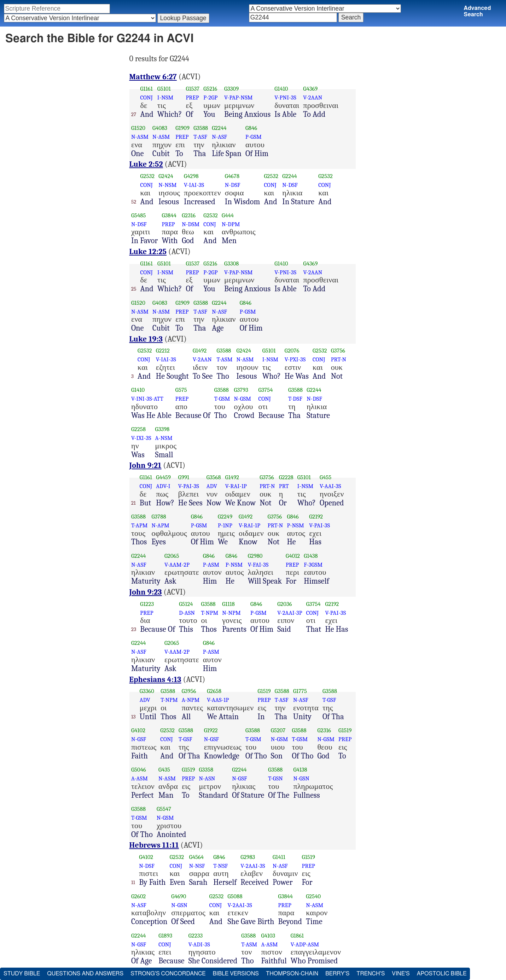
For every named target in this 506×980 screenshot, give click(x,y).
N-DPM (231, 224)
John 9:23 (146, 592)
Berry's (337, 974)
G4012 (293, 556)
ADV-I (163, 486)
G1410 (281, 89)
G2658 (214, 691)
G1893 (165, 936)
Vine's (401, 974)
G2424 (166, 176)
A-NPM (191, 700)
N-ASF (219, 137)
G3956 (189, 691)
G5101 (164, 89)
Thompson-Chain (292, 974)
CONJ (146, 98)
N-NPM (231, 613)
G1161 (146, 89)
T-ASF (200, 137)
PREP (192, 98)
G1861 (297, 936)
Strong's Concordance (168, 974)
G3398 (162, 429)
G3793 (241, 390)
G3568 (214, 477)
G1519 (264, 691)
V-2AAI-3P (290, 613)
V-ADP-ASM (305, 944)
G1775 (300, 691)
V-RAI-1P (236, 486)
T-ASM (224, 359)
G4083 (160, 128)
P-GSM (254, 137)
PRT (284, 486)
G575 (181, 390)
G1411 (279, 857)
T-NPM (210, 613)
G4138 (300, 770)
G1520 (138, 128)
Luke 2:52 (146, 164)
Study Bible (22, 974)
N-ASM (140, 137)
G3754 (266, 390)
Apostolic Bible (442, 974)
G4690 (179, 896)
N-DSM (191, 224)
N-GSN (301, 778)
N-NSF (197, 866)
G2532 (148, 176)
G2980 (255, 556)
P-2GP (210, 98)
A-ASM (139, 778)
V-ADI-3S (199, 944)
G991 (184, 477)
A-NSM (164, 438)
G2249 (225, 517)
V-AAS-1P (218, 700)
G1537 (193, 89)
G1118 (228, 604)
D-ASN (187, 613)
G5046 (139, 770)
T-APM (139, 525)
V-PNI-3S (285, 98)
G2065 (172, 556)
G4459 (163, 477)
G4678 (232, 176)
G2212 (163, 351)
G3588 (201, 128)
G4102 (138, 730)
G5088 (235, 896)
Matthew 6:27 (153, 77)
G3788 (159, 517)
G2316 (189, 215)
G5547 (164, 809)
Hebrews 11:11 (154, 845)
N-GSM (242, 399)
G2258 (138, 429)
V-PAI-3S (189, 486)
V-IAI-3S (194, 185)
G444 (228, 215)
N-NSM (167, 185)
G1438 (311, 556)
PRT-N (339, 359)
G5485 (139, 215)
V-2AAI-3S (253, 866)
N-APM (160, 525)
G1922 (211, 730)
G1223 (147, 604)
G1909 (182, 128)
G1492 (200, 351)
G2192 (316, 517)
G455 (325, 477)
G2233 (196, 936)
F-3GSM (313, 565)
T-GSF (329, 700)
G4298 (191, 176)
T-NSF (220, 866)
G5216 (210, 89)
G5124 (186, 604)
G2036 (284, 604)
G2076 (292, 351)
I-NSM (165, 98)
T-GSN (275, 778)
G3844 (169, 215)
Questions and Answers (85, 974)
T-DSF (295, 399)
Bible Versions (236, 974)
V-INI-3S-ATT (147, 399)
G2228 (286, 477)
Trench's (371, 974)
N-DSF (233, 185)
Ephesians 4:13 (155, 680)
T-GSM (222, 399)
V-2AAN (313, 98)
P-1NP (225, 525)
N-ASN (207, 778)
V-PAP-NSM (239, 98)
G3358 (206, 770)
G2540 (313, 896)
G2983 (248, 857)
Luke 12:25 (148, 252)
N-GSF (139, 739)
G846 (251, 128)
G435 (164, 770)
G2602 (139, 896)
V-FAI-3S (258, 565)
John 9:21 (146, 465)
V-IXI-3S (141, 438)
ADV (212, 486)
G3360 (147, 691)
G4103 (268, 936)
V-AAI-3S (330, 486)
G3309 (231, 89)
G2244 (219, 128)
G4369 (310, 89)
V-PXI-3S (295, 359)
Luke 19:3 (146, 339)
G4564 (197, 857)
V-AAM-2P (177, 565)
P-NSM (295, 525)
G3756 (338, 351)
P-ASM (211, 565)
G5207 (278, 730)
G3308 (231, 263)
